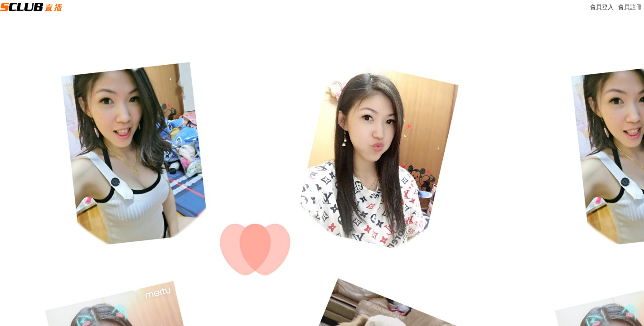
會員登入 (602, 7)
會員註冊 (630, 7)
